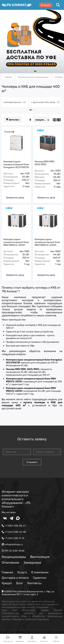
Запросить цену (15, 197)
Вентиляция (40, 557)
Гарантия (40, 578)
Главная (7, 572)
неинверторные (15, 102)
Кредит (7, 583)
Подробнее (42, 607)
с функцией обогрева (45, 102)
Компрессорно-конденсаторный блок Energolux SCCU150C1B (16, 164)
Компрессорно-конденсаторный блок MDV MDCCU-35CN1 (16, 242)
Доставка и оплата (15, 578)
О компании (40, 572)
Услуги (22, 572)
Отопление (10, 562)
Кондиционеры (14, 557)
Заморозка (32, 562)
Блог (20, 583)
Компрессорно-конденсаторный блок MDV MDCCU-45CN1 (47, 242)
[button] (29, 71)
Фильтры (13, 120)
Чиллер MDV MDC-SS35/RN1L (45, 163)
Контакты (34, 583)
